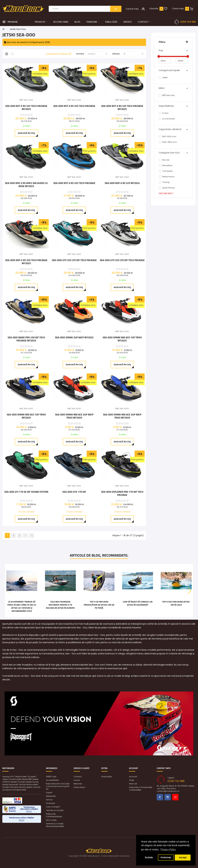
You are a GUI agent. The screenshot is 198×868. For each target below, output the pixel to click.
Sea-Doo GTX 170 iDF (74, 492)
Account (133, 777)
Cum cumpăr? (53, 807)
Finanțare (50, 803)
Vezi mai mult (166, 193)
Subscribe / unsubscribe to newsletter (141, 789)
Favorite (154, 9)
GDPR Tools (51, 777)
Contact (78, 777)
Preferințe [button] (166, 857)
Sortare (80, 54)
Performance (167, 177)
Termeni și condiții (55, 810)
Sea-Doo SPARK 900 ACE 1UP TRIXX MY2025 (122, 339)
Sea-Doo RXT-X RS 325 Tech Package (74, 106)
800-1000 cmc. (168, 136)
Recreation (166, 165)
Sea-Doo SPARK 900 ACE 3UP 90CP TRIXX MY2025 (74, 416)
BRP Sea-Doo (167, 95)
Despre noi (51, 796)
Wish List (133, 784)
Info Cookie (51, 820)
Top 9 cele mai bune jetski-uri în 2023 (176, 603)
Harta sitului (79, 787)
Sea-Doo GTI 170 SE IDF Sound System (26, 492)
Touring (164, 182)
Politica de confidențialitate (54, 815)
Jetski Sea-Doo (18, 29)
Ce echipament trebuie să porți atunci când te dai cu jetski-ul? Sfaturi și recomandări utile (22, 606)
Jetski (163, 77)
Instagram (168, 797)
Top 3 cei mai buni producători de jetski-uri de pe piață (99, 605)
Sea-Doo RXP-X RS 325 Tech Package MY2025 (26, 262)
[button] (190, 591)
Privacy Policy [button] (168, 849)
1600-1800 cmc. (168, 142)
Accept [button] (183, 857)
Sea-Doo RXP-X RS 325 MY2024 (122, 183)
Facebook (160, 797)
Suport (49, 793)
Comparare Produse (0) (59, 54)
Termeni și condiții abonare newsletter (55, 825)
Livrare (77, 780)
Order (132, 780)
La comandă (167, 119)
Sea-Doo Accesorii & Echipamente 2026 (27, 42)
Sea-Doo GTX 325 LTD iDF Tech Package (74, 260)
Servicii (49, 800)
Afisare (116, 54)
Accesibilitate (52, 780)
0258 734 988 (188, 22)
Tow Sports (166, 171)
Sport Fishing (167, 188)
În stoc (164, 113)
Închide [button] (149, 857)
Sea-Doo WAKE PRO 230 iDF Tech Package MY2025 (26, 339)
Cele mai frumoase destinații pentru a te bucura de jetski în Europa (60, 605)
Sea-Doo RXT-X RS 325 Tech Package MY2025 (26, 107)
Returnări (78, 784)
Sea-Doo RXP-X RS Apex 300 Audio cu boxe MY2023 (26, 185)
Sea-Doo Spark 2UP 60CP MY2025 (74, 338)
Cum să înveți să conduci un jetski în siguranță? (138, 603)
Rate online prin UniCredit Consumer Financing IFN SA (58, 786)
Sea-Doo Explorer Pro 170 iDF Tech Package (122, 493)
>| (32, 535)
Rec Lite (164, 160)
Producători (107, 777)
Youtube (175, 797)
